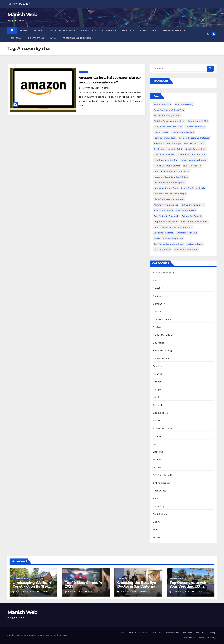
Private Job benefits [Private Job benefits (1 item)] (192, 216)
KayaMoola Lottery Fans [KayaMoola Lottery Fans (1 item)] (166, 188)
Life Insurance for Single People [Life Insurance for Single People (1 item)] (170, 194)
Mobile (157, 460)
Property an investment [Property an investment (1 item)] (166, 222)
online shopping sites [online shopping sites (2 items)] (193, 205)
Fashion (157, 366)
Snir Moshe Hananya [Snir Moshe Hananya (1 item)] (187, 233)
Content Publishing (207, 638)
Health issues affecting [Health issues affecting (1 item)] (166, 160)
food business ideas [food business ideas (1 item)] (194, 143)
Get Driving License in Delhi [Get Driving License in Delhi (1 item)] (168, 149)
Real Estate (160, 491)
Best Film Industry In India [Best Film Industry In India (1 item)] (167, 115)
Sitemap (212, 633)
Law (155, 444)
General (16, 38)
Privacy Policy (173, 633)
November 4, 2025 (25, 592)
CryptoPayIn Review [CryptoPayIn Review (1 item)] (195, 127)
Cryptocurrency (162, 319)
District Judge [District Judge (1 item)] (161, 132)
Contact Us (36, 38)
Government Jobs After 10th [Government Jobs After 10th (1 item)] (191, 155)
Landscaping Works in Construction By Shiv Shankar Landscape (32, 586)
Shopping (83, 72)
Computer (159, 304)
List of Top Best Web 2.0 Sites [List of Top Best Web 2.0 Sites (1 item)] (169, 199)
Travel (156, 537)
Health (127, 30)
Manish (107, 88)
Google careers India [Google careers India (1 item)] (196, 149)
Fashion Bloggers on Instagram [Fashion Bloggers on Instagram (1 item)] (195, 138)
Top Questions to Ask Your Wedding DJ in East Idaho (188, 586)
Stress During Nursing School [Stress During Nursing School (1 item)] (169, 238)
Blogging (158, 288)
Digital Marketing (61, 30)
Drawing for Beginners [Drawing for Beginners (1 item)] (183, 132)
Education (147, 30)
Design (157, 327)
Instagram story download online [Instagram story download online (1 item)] (171, 177)
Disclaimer (187, 633)
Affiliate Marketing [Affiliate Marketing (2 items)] (184, 104)
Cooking (158, 312)
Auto (156, 280)
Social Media (160, 514)
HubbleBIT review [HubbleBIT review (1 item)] (192, 166)
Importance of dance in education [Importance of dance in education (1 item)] (171, 171)
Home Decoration (163, 428)
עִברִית (53, 38)
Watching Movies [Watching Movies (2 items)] (162, 249)
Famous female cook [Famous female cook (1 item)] (165, 138)
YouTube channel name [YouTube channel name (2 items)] (186, 249)
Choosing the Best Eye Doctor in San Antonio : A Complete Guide (137, 586)
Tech (37, 30)
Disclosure (200, 633)
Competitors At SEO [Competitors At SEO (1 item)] (198, 121)
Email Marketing (162, 351)
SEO (155, 498)
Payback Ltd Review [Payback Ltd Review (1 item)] (186, 210)
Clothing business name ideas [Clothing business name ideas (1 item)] (169, 121)
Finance (157, 374)
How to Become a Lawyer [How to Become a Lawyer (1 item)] (167, 166)
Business (108, 30)
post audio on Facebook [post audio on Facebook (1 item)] (166, 216)
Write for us (189, 638)
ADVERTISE (158, 633)
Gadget (157, 389)
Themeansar (62, 635)
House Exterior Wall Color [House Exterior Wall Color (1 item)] (194, 160)
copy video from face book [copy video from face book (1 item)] (168, 127)
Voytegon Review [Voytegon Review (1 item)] (195, 244)
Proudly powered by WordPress (22, 635)
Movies (157, 467)
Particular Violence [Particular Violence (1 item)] (163, 210)
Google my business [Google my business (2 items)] (164, 155)
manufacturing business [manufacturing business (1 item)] (166, 205)
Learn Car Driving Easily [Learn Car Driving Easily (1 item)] (193, 188)
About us (132, 633)
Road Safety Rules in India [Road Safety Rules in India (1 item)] (194, 222)
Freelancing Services (77, 38)
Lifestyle (88, 30)
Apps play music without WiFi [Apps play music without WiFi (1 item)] (169, 110)
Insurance (159, 436)
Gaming (157, 397)
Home (24, 30)
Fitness (157, 382)
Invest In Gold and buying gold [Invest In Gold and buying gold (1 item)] (170, 182)
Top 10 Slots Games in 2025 (83, 584)
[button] (208, 34)
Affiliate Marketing (164, 273)
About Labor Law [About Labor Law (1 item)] (163, 104)
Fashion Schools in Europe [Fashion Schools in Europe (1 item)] (167, 143)
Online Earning (162, 483)
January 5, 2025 (129, 592)
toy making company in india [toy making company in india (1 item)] (168, 244)
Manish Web (22, 15)
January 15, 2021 (91, 88)
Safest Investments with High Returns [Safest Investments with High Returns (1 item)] (173, 227)
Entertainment (173, 30)
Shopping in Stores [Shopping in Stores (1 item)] (163, 233)
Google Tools (160, 413)
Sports (157, 522)
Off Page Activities (164, 475)
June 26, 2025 (75, 592)
